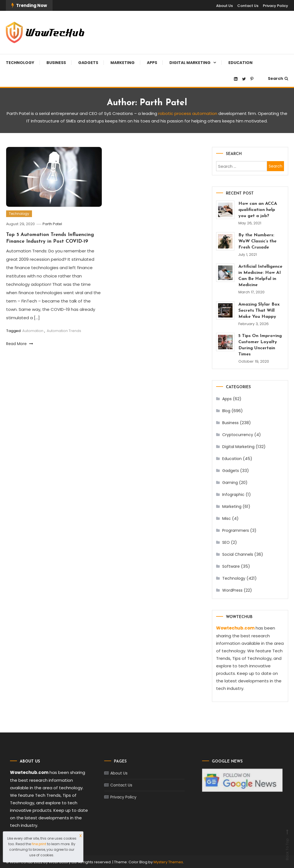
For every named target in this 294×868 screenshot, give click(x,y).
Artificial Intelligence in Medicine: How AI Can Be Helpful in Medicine (260, 276)
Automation (33, 331)
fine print (39, 844)
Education (240, 63)
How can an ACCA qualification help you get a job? (258, 210)
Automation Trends (64, 331)
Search (278, 78)
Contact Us (248, 6)
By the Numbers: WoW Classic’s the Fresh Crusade (257, 241)
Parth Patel (52, 224)
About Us (224, 6)
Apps (152, 63)
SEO (226, 542)
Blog (226, 411)
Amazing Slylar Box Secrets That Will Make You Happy (259, 311)
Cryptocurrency (238, 435)
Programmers (236, 530)
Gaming (230, 483)
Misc (227, 518)
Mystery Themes (168, 861)
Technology (20, 63)
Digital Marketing (190, 63)
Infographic (233, 495)
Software (231, 566)
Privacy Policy (276, 6)
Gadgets (88, 63)
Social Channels (238, 554)
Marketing (123, 63)
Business (56, 63)
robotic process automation (188, 113)
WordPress (232, 590)
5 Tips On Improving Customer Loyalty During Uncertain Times (260, 345)
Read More (20, 344)
